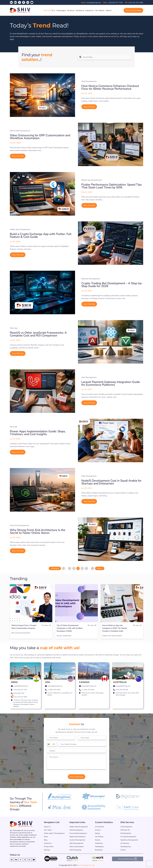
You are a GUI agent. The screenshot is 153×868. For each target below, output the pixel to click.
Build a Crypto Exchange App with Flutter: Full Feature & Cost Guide (41, 235)
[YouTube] (32, 2)
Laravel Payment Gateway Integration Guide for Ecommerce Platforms (111, 383)
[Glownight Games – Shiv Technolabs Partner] (94, 799)
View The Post (89, 107)
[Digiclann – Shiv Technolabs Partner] (128, 798)
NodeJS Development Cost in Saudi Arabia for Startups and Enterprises (111, 482)
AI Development (126, 827)
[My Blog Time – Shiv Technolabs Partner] (59, 799)
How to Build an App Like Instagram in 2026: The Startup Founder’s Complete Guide (115, 628)
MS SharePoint (126, 833)
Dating (97, 833)
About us (47, 827)
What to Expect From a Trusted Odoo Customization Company (24, 627)
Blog (46, 840)
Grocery (98, 830)
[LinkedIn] (11, 2)
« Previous (55, 568)
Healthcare (99, 843)
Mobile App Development (79, 827)
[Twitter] (20, 2)
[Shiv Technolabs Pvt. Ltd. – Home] (21, 824)
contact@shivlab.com (91, 2)
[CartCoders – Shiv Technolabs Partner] (128, 809)
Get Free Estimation (133, 10)
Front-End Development (78, 833)
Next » (100, 568)
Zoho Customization (76, 846)
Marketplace (99, 846)
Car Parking (99, 836)
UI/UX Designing (75, 850)
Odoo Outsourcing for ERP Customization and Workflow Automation (40, 137)
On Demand (125, 843)
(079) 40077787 (19, 693)
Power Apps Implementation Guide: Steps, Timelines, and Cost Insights (38, 433)
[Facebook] (24, 2)
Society (98, 840)
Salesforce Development (129, 840)
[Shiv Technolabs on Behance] (15, 2)
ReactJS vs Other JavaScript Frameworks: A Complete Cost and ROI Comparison (38, 334)
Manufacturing (126, 846)
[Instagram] (28, 2)
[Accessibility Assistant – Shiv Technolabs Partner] (94, 809)
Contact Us (48, 843)
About (108, 10)
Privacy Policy (49, 846)
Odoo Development (76, 843)
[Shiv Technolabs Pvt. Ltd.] (21, 10)
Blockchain (99, 850)
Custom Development (77, 840)
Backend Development (77, 836)
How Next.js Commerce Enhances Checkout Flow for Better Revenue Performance (110, 87)
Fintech (123, 850)
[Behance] (16, 860)
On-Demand (99, 827)
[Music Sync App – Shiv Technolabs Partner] (60, 809)
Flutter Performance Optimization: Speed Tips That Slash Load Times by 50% (112, 186)
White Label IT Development (54, 833)
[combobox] (49, 744)
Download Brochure (128, 859)
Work (46, 836)
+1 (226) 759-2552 (88, 690)
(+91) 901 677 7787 (113, 2)
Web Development (76, 830)
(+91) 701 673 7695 (134, 2)
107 (93, 568)
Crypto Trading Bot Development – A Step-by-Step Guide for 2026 (112, 285)
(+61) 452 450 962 (122, 690)
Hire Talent (99, 10)
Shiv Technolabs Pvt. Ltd (86, 865)
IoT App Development (128, 836)
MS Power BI (125, 830)
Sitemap (47, 850)
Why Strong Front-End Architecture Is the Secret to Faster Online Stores (38, 531)
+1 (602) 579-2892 (54, 690)
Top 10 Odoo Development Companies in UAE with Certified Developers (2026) (70, 628)
